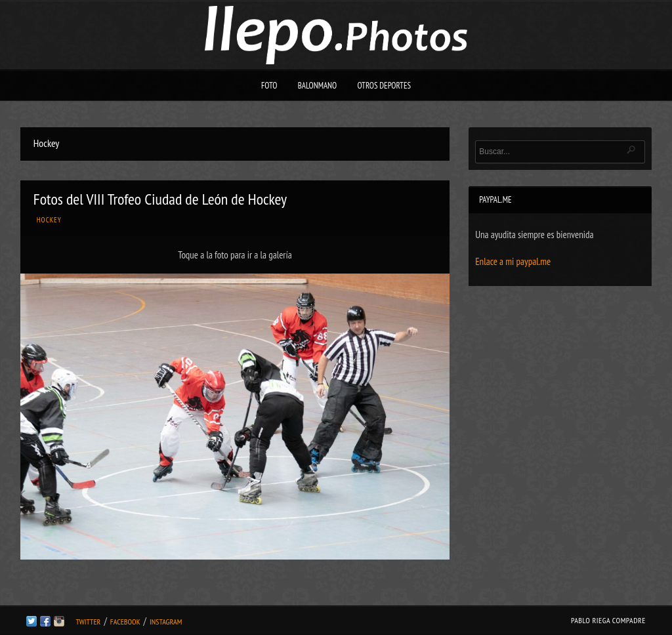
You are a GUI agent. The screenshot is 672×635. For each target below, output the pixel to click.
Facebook (125, 622)
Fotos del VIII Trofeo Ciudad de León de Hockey (160, 199)
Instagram (166, 622)
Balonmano (318, 86)
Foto (269, 86)
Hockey (49, 220)
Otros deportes (384, 86)
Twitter (88, 622)
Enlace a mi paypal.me (513, 261)
